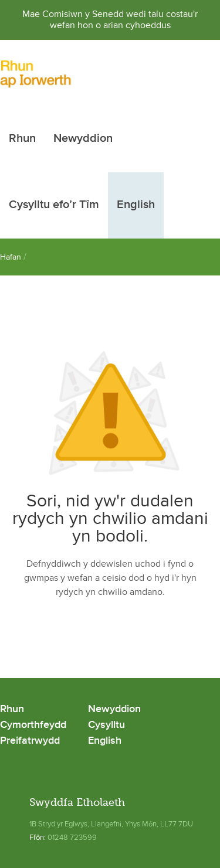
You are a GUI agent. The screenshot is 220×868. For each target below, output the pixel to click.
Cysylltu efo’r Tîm (54, 205)
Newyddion (83, 139)
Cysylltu (106, 725)
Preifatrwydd (30, 741)
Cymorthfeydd (33, 725)
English (136, 205)
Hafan (11, 257)
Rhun (22, 139)
